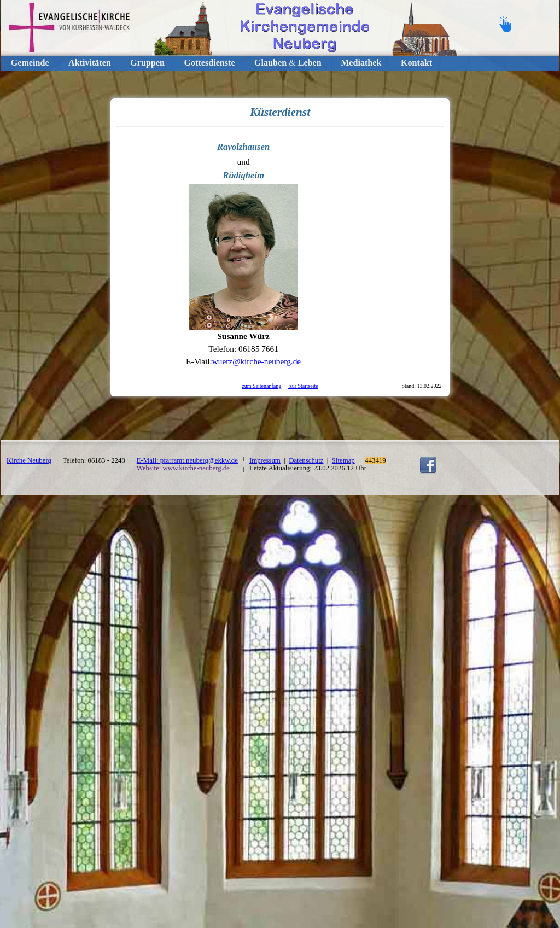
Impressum (265, 460)
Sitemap (343, 460)
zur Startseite (303, 386)
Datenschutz (306, 460)
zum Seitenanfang (261, 386)
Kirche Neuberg (29, 460)
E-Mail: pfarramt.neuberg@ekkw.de (187, 460)
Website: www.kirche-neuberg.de (183, 468)
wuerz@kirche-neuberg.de (256, 361)
